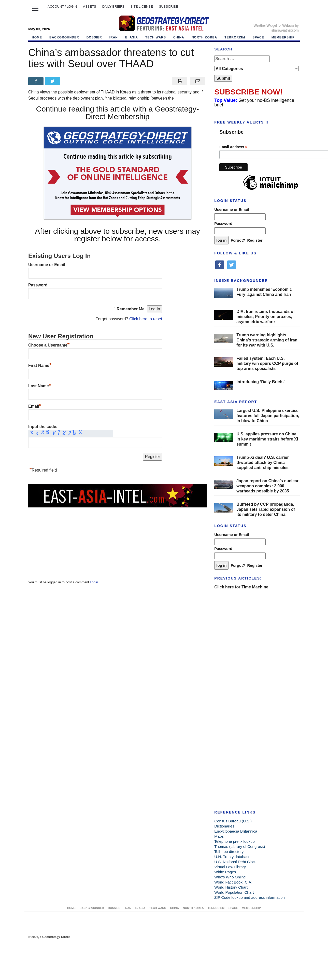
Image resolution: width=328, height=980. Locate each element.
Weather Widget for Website (274, 25)
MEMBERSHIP (283, 37)
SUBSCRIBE (169, 6)
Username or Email (47, 265)
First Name (40, 365)
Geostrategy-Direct (55, 937)
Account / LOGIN (62, 6)
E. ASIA (132, 37)
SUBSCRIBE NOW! (248, 92)
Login (94, 582)
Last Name (40, 386)
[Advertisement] (66, 540)
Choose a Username (49, 345)
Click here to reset (146, 319)
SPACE (258, 37)
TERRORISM (235, 37)
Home (37, 37)
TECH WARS (156, 37)
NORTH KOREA (204, 37)
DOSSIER (94, 37)
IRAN (114, 37)
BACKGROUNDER (64, 37)
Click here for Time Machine (241, 587)
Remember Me (130, 309)
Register (255, 240)
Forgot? (238, 240)
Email (35, 406)
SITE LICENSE (142, 6)
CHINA (179, 37)
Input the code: (43, 427)
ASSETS (89, 6)
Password (38, 285)
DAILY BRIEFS (113, 6)
